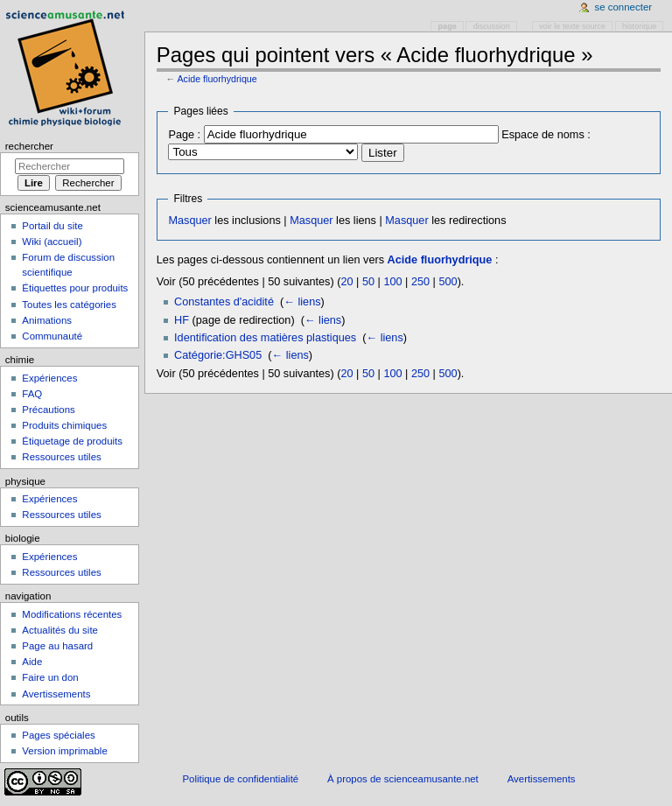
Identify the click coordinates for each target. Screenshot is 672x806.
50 (368, 282)
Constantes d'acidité (224, 302)
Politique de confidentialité (240, 779)
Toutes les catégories (69, 305)
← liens (302, 302)
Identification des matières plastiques (265, 338)
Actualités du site (60, 630)
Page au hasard (57, 646)
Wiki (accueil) (52, 242)
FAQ (32, 394)
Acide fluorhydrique (217, 79)
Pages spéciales (58, 735)
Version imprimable (64, 751)
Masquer (189, 221)
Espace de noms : (546, 135)
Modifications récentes (72, 614)
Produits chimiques (64, 425)
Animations (47, 320)
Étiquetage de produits (72, 441)
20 (346, 282)
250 (420, 282)
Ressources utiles (61, 457)
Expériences (49, 378)
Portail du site (52, 226)
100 (392, 282)
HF (182, 320)
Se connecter (624, 7)
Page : (184, 135)
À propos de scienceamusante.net (403, 779)
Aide (32, 662)
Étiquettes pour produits (75, 288)
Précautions (48, 410)
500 (448, 282)
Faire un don (50, 677)
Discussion (492, 26)
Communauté (52, 336)
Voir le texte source (572, 26)
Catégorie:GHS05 (218, 355)
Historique (639, 26)
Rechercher (29, 146)
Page (448, 26)
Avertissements (56, 694)
